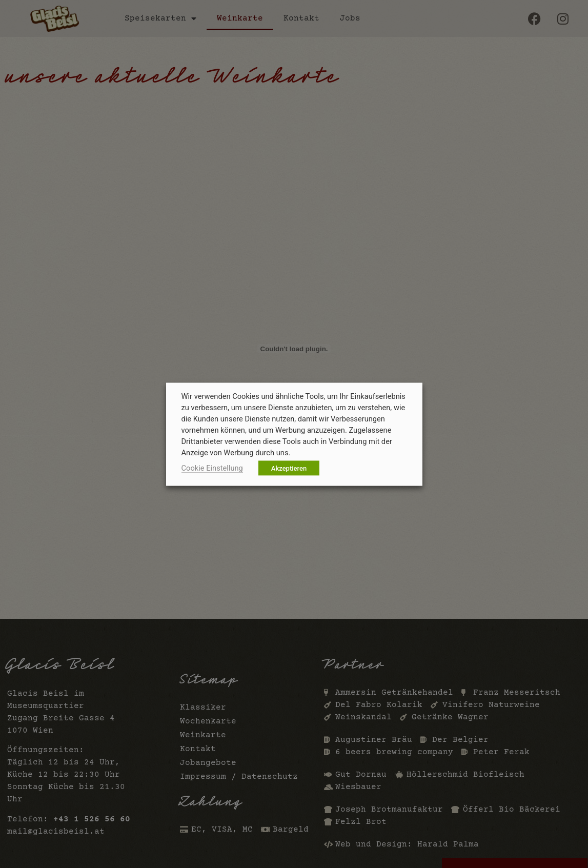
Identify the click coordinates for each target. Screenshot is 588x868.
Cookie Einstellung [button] (212, 468)
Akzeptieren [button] (289, 468)
